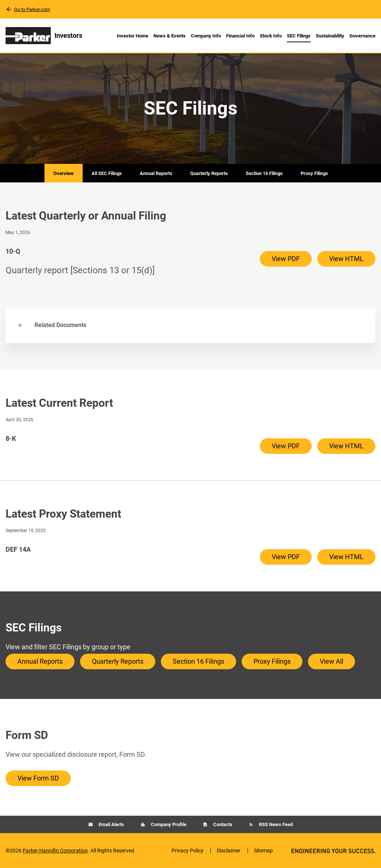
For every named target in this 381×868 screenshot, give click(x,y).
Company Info (206, 36)
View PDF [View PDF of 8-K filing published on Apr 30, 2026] (286, 446)
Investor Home (132, 36)
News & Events (170, 36)
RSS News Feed (275, 824)
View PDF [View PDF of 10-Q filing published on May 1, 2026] (286, 259)
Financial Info (240, 36)
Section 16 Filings (264, 173)
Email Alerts (111, 824)
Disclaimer (229, 851)
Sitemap (263, 851)
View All (332, 661)
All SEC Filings (107, 173)
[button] (190, 325)
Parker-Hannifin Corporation (55, 851)
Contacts (222, 824)
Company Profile (168, 824)
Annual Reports (156, 173)
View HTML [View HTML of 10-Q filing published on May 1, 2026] (346, 259)
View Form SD (38, 778)
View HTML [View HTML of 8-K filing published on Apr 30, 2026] (346, 446)
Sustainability (330, 36)
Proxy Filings (314, 173)
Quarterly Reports (209, 173)
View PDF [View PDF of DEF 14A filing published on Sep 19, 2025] (286, 557)
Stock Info (271, 36)
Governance (362, 36)
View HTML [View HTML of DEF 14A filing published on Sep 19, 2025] (346, 557)
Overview (64, 173)
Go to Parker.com (32, 9)
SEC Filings (299, 36)
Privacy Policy (188, 851)
